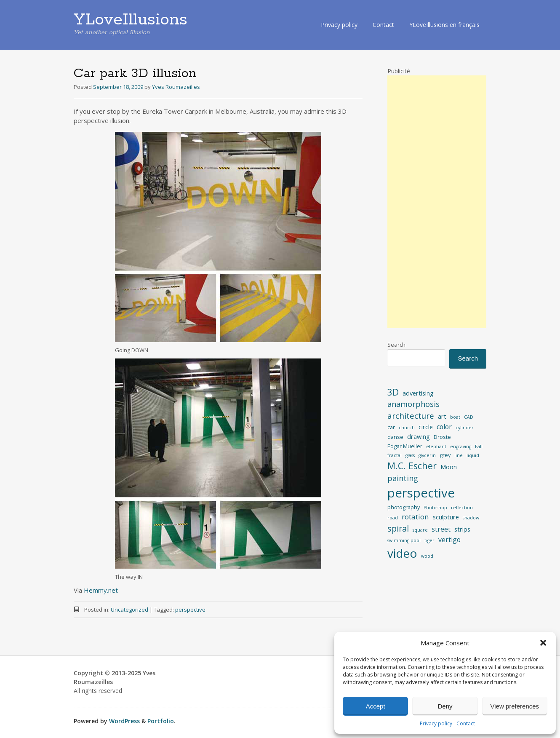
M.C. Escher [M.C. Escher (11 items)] (412, 466)
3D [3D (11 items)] (393, 392)
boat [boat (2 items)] (455, 417)
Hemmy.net (101, 590)
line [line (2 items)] (459, 455)
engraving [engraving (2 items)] (461, 447)
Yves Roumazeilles (176, 87)
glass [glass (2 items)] (410, 455)
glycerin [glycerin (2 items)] (427, 455)
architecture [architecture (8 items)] (411, 416)
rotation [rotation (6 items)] (415, 517)
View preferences (515, 706)
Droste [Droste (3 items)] (442, 437)
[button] (543, 643)
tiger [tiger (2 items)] (429, 540)
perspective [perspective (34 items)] (421, 493)
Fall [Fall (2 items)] (479, 447)
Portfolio (161, 721)
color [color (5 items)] (444, 427)
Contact (466, 723)
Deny (445, 706)
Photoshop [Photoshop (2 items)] (435, 508)
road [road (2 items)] (393, 518)
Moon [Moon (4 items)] (449, 467)
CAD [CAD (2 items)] (469, 417)
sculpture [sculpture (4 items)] (446, 517)
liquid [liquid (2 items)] (473, 455)
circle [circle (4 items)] (426, 427)
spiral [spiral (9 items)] (398, 528)
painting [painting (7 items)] (403, 478)
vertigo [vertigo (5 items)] (449, 540)
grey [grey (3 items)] (445, 455)
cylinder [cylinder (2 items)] (465, 428)
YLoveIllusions (131, 20)
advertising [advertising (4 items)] (418, 393)
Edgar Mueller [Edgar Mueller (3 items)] (405, 446)
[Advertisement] (437, 202)
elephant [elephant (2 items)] (436, 447)
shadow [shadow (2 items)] (471, 518)
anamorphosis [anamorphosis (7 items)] (413, 404)
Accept (376, 706)
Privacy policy (436, 723)
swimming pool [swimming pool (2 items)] (404, 540)
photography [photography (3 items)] (404, 507)
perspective (190, 610)
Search (396, 345)
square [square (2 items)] (420, 530)
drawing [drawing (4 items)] (419, 436)
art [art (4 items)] (442, 416)
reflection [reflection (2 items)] (462, 508)
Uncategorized (129, 610)
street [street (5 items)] (441, 529)
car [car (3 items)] (391, 427)
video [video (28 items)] (402, 553)
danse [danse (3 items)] (395, 437)
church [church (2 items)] (407, 428)
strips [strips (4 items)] (462, 529)
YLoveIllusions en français (444, 25)
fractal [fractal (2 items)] (395, 455)
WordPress (124, 721)
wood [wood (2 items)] (427, 556)
